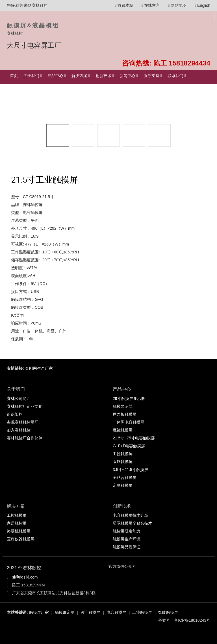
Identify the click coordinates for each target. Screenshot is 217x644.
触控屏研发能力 (127, 531)
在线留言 (151, 5)
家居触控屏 (17, 523)
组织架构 (15, 414)
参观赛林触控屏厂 (23, 422)
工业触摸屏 (142, 612)
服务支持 (153, 76)
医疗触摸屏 (123, 462)
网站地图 (177, 5)
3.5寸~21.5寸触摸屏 (130, 470)
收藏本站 (124, 5)
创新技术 (105, 76)
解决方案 (81, 76)
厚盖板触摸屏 (125, 414)
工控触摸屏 (123, 454)
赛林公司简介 (19, 398)
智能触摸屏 (168, 612)
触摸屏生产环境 (127, 539)
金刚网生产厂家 (39, 368)
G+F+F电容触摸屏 (129, 446)
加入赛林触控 (19, 430)
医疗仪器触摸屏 (21, 539)
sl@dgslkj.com (25, 577)
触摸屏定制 (65, 612)
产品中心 (57, 76)
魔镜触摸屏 (123, 430)
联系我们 (177, 76)
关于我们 (33, 76)
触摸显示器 (123, 406)
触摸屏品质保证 (127, 547)
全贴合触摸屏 (125, 477)
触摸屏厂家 (39, 612)
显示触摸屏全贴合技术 (133, 523)
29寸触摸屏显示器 (129, 398)
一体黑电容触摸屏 (129, 422)
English (202, 5)
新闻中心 (129, 76)
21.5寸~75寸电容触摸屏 (134, 438)
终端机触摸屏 (19, 531)
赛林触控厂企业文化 (25, 406)
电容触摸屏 (116, 612)
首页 (14, 76)
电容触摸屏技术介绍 (131, 515)
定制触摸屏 (123, 485)
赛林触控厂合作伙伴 (25, 438)
